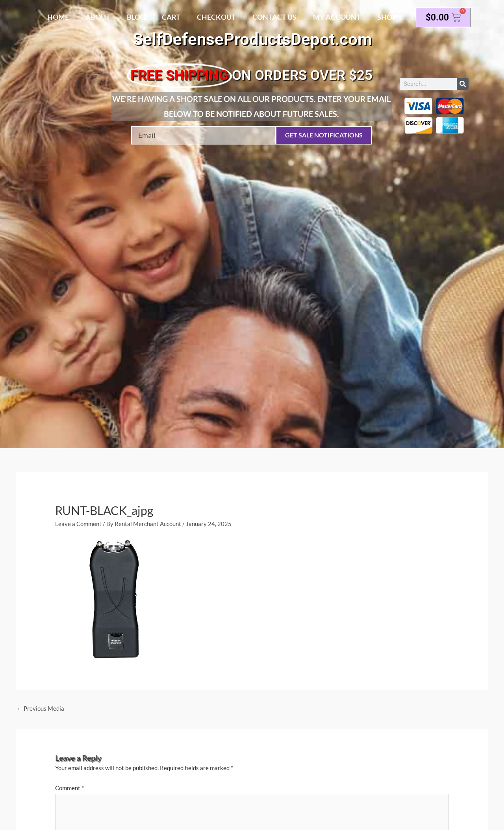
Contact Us (274, 17)
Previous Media (40, 708)
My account (337, 17)
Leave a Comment (78, 524)
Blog (136, 17)
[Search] (463, 84)
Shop (387, 17)
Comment (69, 788)
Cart (171, 17)
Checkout (216, 17)
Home (58, 17)
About (98, 17)
